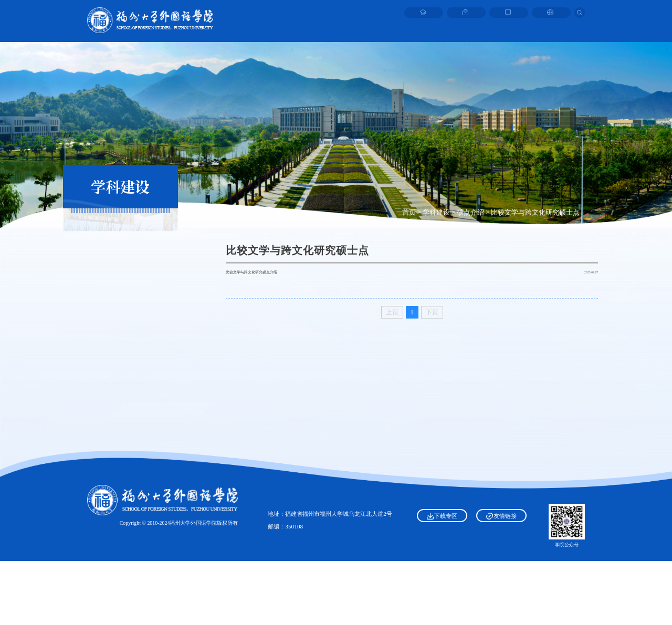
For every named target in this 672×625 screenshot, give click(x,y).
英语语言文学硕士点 (120, 267)
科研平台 (120, 368)
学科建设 (436, 212)
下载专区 (442, 580)
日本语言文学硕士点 (120, 305)
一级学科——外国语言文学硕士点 (120, 247)
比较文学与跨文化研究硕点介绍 (277, 281)
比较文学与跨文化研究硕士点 (535, 212)
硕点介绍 (470, 212)
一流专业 (120, 398)
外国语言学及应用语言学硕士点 (120, 285)
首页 (409, 212)
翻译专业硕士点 (120, 343)
